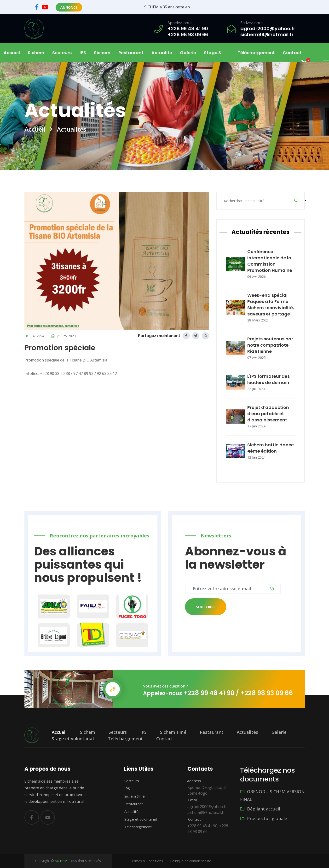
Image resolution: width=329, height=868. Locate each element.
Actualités (247, 732)
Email (189, 800)
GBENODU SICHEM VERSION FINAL (272, 795)
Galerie (188, 53)
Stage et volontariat (73, 739)
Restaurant (131, 53)
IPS (83, 53)
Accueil (12, 53)
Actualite (162, 53)
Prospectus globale (264, 818)
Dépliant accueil (260, 809)
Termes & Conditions (146, 861)
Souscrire (206, 607)
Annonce (69, 7)
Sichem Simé (132, 796)
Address (192, 781)
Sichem (88, 732)
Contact (292, 53)
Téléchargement (256, 53)
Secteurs (118, 732)
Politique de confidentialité (191, 861)
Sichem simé (173, 732)
